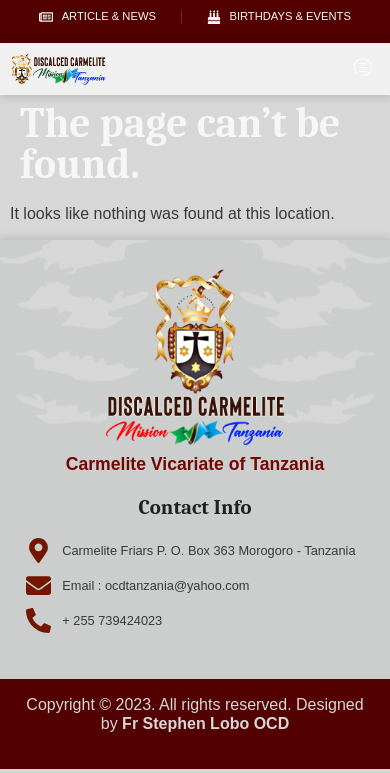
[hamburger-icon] (362, 69)
